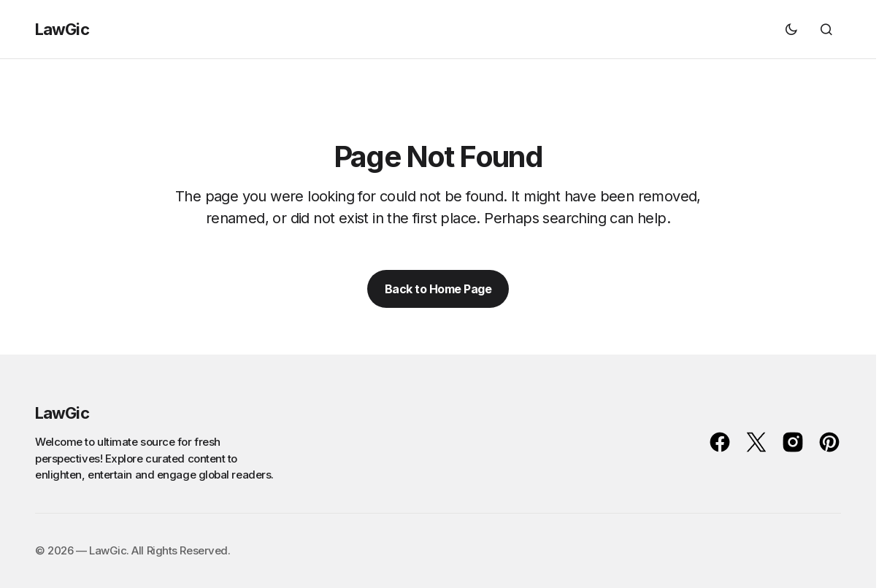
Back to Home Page (438, 289)
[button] (791, 29)
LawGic (62, 29)
